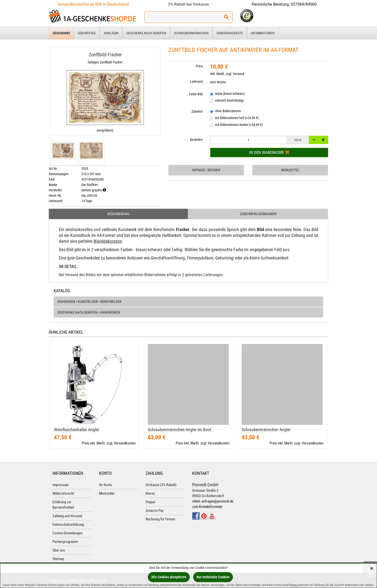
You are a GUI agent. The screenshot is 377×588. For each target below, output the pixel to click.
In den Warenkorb (269, 152)
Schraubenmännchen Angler (266, 430)
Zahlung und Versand (67, 516)
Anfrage (206, 170)
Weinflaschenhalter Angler (76, 430)
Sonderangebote (230, 33)
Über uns (59, 550)
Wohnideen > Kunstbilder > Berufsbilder (89, 302)
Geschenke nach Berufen (146, 33)
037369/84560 (304, 4)
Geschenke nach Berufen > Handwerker (89, 312)
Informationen (263, 33)
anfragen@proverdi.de (217, 501)
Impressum (61, 485)
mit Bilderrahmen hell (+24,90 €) (234, 118)
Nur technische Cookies (213, 577)
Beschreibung (118, 214)
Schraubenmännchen (191, 33)
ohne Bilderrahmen (226, 111)
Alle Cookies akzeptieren (169, 577)
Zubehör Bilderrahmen (258, 214)
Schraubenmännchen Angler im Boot (179, 430)
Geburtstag (87, 33)
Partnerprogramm (65, 542)
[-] (314, 140)
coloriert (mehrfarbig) (227, 101)
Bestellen (196, 140)
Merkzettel (290, 170)
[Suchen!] (226, 17)
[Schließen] (372, 569)
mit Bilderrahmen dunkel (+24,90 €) (236, 125)
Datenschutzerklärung (68, 525)
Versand (239, 74)
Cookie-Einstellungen (67, 533)
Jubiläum (111, 33)
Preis (199, 66)
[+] (323, 140)
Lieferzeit (196, 82)
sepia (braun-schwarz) (227, 94)
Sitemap (58, 559)
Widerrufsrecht (63, 493)
